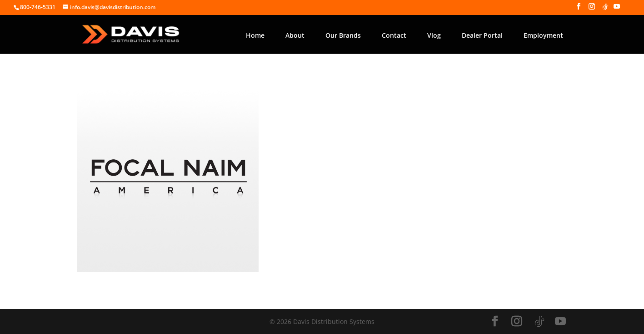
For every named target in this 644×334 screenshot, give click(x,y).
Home (255, 35)
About (295, 35)
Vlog (434, 35)
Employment (543, 35)
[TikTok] (605, 9)
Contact (394, 35)
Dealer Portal (482, 35)
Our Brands (343, 35)
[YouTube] (617, 9)
